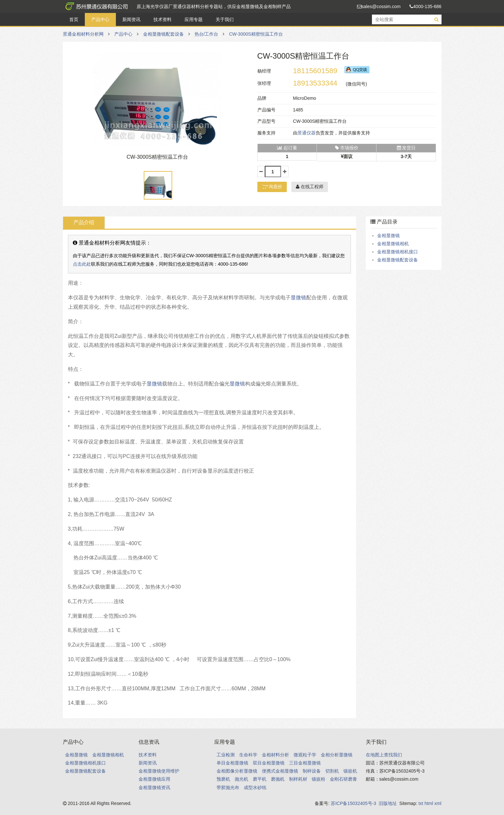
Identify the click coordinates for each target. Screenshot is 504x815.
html (429, 803)
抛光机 (241, 779)
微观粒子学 (305, 755)
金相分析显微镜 (337, 755)
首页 (74, 19)
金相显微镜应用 (154, 779)
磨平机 (260, 779)
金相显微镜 (388, 235)
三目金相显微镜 (305, 763)
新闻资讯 (131, 19)
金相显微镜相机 (393, 244)
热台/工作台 (207, 34)
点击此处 (82, 264)
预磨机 (223, 779)
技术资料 (162, 19)
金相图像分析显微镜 (237, 771)
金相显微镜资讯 (154, 787)
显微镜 (298, 298)
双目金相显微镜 (269, 763)
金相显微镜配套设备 (163, 34)
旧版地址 (388, 803)
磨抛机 (278, 779)
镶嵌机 (350, 771)
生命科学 (248, 755)
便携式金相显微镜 (280, 771)
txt (421, 803)
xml (438, 803)
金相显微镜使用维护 (159, 771)
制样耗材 (298, 779)
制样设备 (312, 771)
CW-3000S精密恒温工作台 (256, 34)
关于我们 (225, 19)
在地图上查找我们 (384, 755)
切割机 (332, 771)
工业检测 (226, 755)
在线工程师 (310, 187)
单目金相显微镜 (232, 763)
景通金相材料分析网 (95, 6)
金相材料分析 (275, 755)
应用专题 (194, 19)
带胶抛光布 (228, 787)
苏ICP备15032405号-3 (353, 803)
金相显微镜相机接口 (398, 252)
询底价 (272, 187)
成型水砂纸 (255, 787)
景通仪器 (307, 133)
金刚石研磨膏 (343, 779)
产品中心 (100, 19)
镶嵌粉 (319, 779)
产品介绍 (84, 222)
